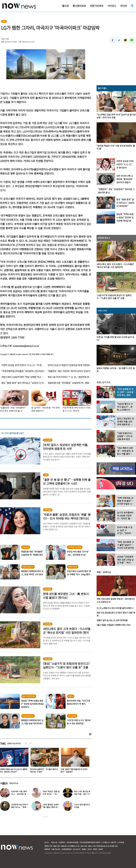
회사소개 (54, 842)
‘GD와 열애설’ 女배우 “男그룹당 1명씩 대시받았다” (51, 807)
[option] (44, 761)
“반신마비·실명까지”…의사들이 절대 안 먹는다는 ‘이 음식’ (74, 770)
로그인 (47, 842)
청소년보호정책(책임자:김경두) (90, 842)
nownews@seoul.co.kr (26, 346)
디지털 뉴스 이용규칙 (109, 842)
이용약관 (62, 842)
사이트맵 (121, 842)
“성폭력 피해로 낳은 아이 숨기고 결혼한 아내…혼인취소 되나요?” (44, 770)
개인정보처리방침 (72, 842)
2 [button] (46, 817)
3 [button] (48, 817)
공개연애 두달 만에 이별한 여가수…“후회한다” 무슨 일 (20, 807)
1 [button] (44, 817)
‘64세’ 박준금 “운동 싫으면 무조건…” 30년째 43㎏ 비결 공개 (51, 794)
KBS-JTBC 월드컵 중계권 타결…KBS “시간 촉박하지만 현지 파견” (83, 794)
